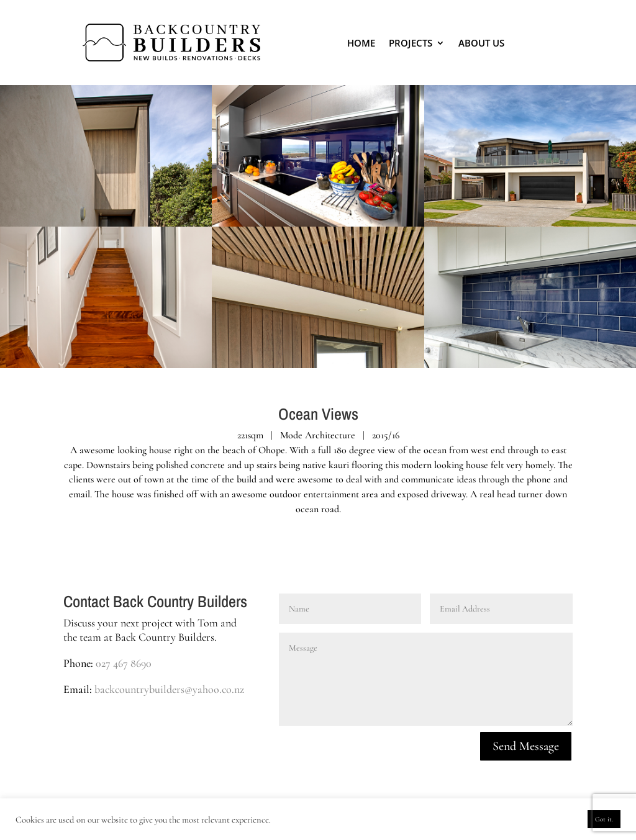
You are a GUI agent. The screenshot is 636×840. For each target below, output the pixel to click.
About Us (481, 43)
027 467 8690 (124, 663)
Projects (411, 43)
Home (361, 43)
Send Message (526, 746)
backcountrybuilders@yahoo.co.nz (169, 689)
